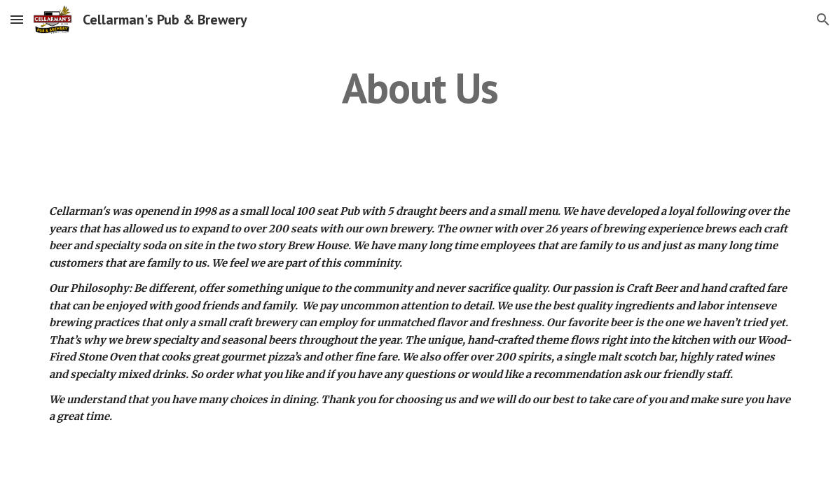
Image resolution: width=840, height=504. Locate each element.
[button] (17, 19)
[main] (420, 87)
